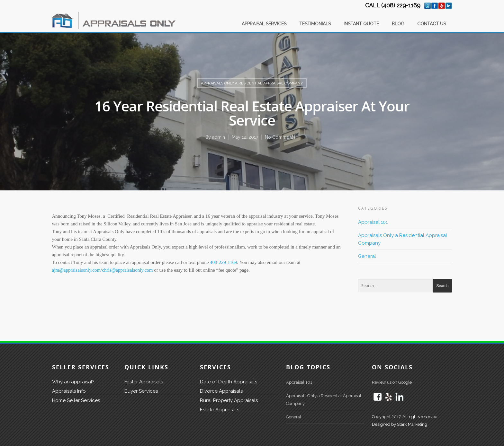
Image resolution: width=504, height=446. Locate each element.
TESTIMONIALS (315, 24)
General (367, 256)
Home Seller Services (76, 400)
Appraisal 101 (373, 222)
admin (219, 137)
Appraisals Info (69, 391)
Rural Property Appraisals (229, 400)
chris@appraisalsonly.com (127, 270)
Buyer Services (141, 391)
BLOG (398, 24)
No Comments (280, 137)
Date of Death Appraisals (229, 382)
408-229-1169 (223, 262)
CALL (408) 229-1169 (393, 5)
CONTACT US (432, 24)
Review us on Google (392, 382)
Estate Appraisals (220, 410)
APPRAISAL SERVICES (264, 24)
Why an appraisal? (73, 382)
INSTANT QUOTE (361, 24)
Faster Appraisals (144, 382)
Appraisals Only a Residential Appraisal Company (252, 83)
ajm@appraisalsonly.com (76, 270)
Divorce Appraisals (221, 391)
